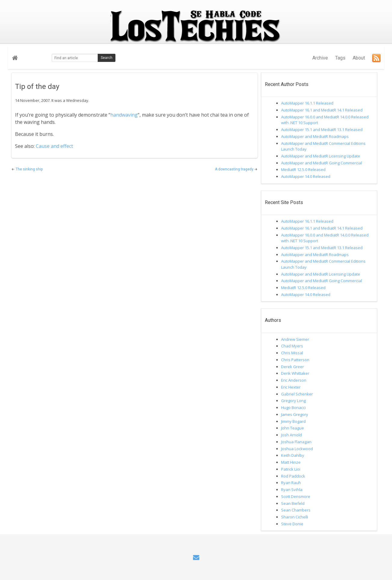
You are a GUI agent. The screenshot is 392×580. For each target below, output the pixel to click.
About (359, 58)
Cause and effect (54, 146)
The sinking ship (29, 169)
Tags (340, 58)
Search (107, 58)
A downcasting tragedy (235, 169)
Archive (320, 58)
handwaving (124, 115)
